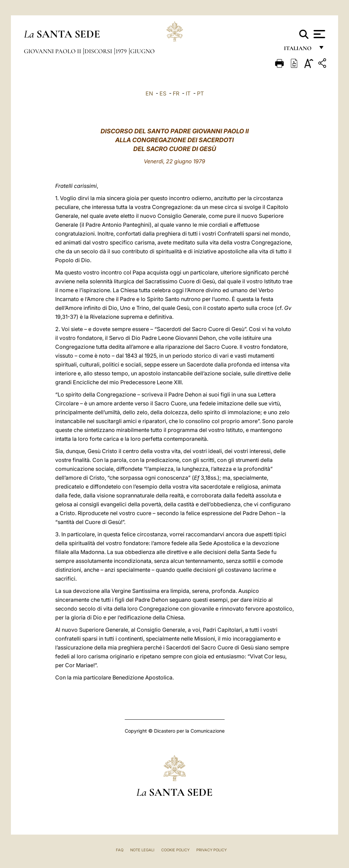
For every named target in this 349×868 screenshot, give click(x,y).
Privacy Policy (211, 850)
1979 (122, 51)
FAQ (120, 850)
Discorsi (99, 51)
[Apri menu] (318, 34)
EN (149, 93)
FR (176, 93)
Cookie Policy (175, 850)
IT (188, 93)
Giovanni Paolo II (53, 51)
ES (163, 93)
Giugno (142, 51)
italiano (299, 50)
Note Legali (142, 850)
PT (200, 93)
